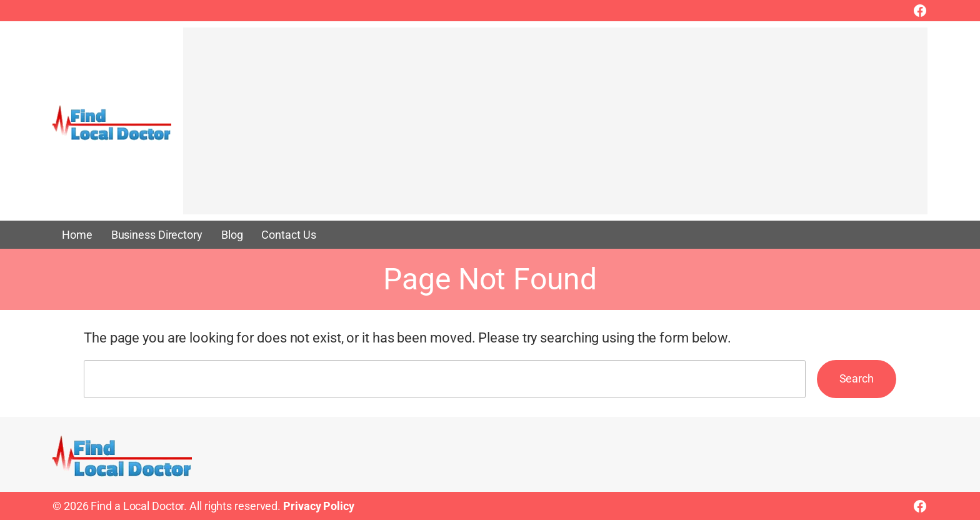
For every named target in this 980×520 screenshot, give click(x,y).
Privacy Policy (319, 506)
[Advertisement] (555, 127)
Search (857, 378)
